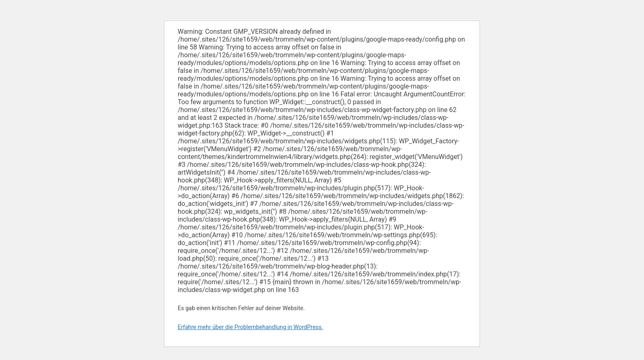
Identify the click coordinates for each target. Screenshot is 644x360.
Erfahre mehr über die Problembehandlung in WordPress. (250, 327)
